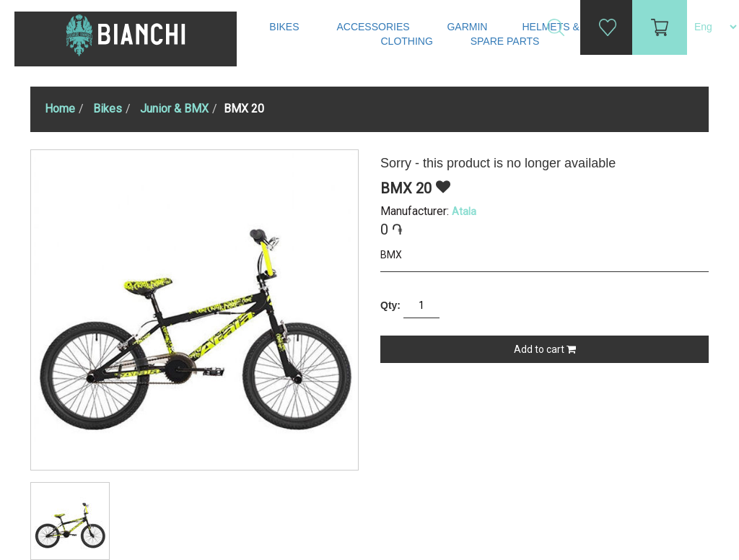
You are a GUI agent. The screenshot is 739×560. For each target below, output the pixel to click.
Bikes (285, 27)
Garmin (467, 27)
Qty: (390, 305)
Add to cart (545, 349)
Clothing (408, 41)
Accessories (374, 27)
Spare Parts (507, 41)
